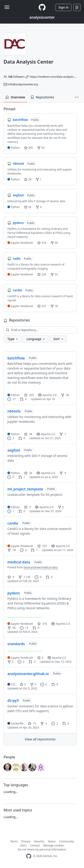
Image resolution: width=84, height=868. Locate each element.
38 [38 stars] (28, 434)
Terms (14, 841)
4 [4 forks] (44, 723)
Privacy (26, 841)
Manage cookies (53, 845)
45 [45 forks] (65, 395)
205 (28, 148)
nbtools (14, 411)
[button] (77, 97)
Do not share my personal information (42, 849)
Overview (15, 97)
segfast (14, 450)
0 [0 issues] (11, 477)
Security (39, 841)
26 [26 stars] (28, 473)
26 (28, 207)
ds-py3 (13, 700)
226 (42, 274)
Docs (23, 845)
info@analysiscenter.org (23, 84)
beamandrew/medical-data (41, 567)
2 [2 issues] (11, 438)
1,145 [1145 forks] (24, 577)
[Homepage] (42, 7)
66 (54, 243)
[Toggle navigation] (7, 7)
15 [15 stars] (32, 723)
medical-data (19, 562)
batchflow (16, 358)
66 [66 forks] (12, 628)
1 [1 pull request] (22, 477)
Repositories (42, 97)
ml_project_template (25, 489)
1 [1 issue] (11, 511)
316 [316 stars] (42, 624)
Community (67, 841)
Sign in (64, 7)
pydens (14, 593)
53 (54, 274)
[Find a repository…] (40, 330)
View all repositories (40, 739)
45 (41, 148)
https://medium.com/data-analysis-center (56, 77)
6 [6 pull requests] (23, 399)
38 (28, 179)
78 (54, 306)
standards (16, 644)
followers (16, 77)
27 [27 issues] (12, 399)
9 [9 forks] (63, 473)
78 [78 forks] (12, 550)
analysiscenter (42, 17)
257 (42, 306)
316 (42, 243)
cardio (13, 523)
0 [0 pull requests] (22, 438)
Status (52, 841)
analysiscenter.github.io (28, 674)
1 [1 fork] (63, 434)
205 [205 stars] (29, 395)
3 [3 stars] (27, 507)
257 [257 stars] (42, 546)
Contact (35, 845)
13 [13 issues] (24, 628)
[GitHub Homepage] (29, 856)
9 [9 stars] (11, 577)
